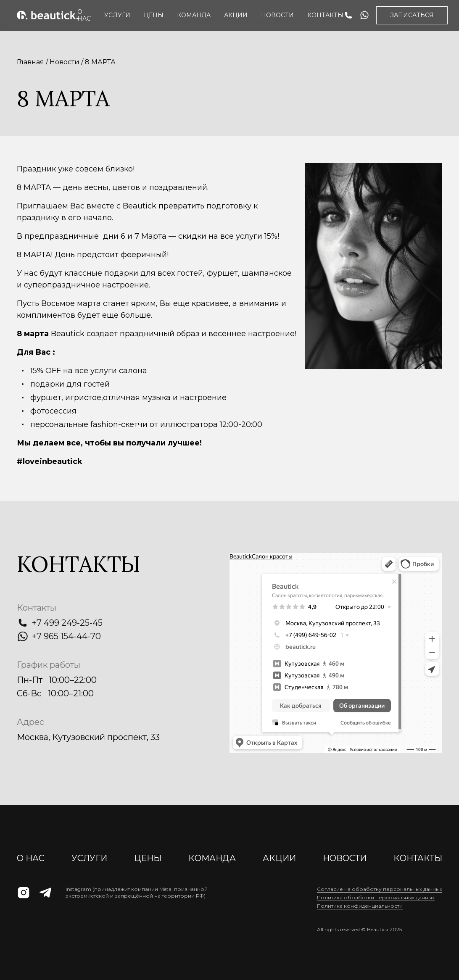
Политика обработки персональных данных (376, 897)
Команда (194, 15)
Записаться (412, 15)
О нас (84, 15)
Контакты (325, 15)
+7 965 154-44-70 (66, 636)
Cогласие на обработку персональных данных (380, 889)
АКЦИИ (236, 15)
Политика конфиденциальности (360, 906)
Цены (154, 15)
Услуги (117, 15)
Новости (277, 15)
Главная (30, 62)
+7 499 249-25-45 (67, 623)
